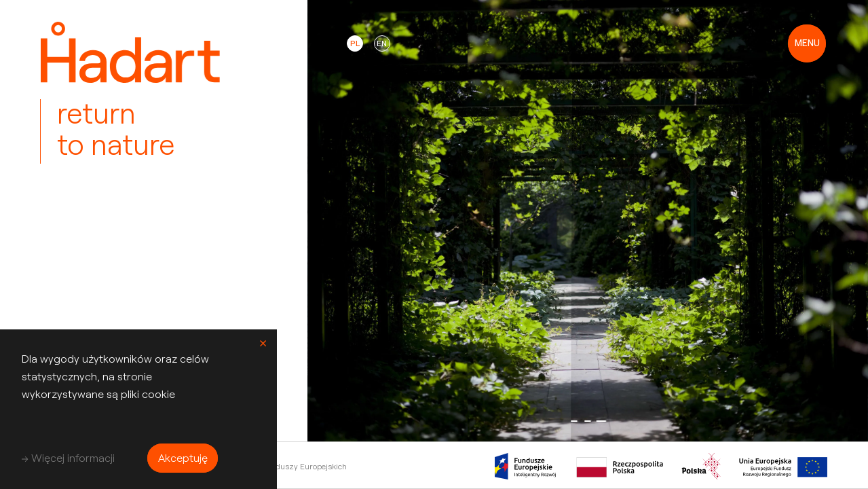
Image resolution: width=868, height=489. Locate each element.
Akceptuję (183, 457)
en (382, 43)
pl (355, 43)
